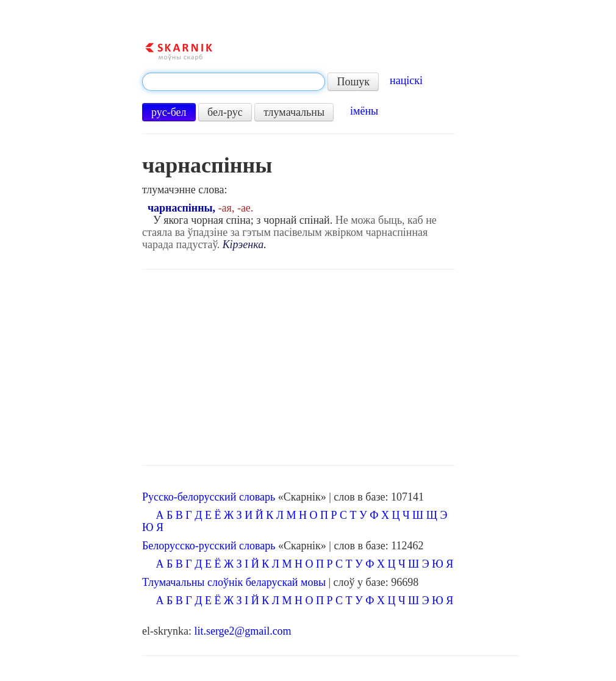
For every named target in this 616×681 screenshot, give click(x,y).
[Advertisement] (299, 368)
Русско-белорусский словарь (209, 497)
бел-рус (225, 112)
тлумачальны (294, 112)
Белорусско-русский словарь (209, 546)
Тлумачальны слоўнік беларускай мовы (234, 582)
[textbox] (234, 82)
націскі (406, 80)
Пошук (353, 82)
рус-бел (169, 112)
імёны (364, 111)
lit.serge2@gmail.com (242, 631)
